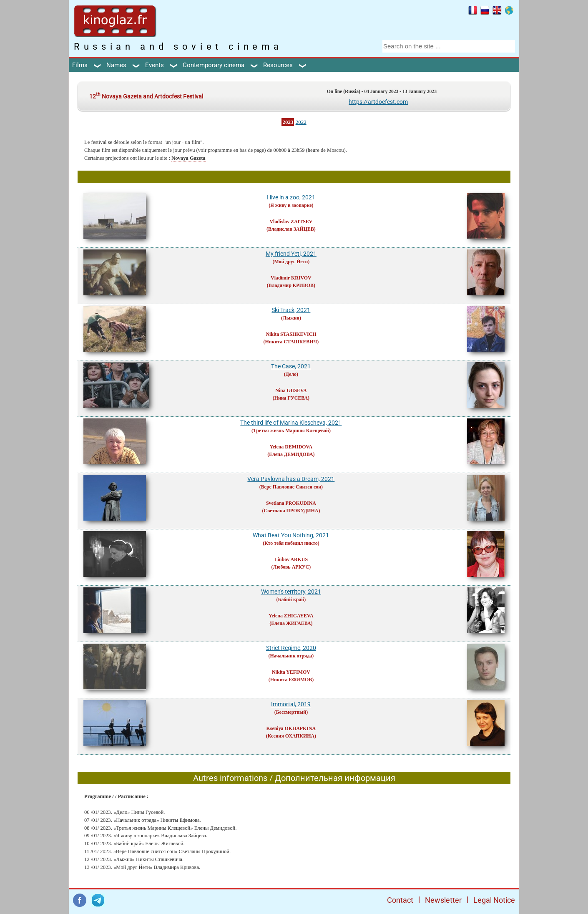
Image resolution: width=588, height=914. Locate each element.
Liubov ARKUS (291, 559)
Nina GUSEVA (291, 390)
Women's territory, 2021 (291, 592)
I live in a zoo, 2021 (291, 197)
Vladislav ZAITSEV (291, 222)
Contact (400, 900)
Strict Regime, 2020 (291, 648)
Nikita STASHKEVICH (291, 334)
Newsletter (443, 900)
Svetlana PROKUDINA (291, 503)
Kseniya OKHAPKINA (291, 728)
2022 (301, 122)
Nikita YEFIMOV (291, 672)
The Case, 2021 (291, 366)
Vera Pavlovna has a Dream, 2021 (291, 479)
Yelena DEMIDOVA (291, 447)
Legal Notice (494, 900)
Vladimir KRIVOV (291, 278)
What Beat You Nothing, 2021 (291, 535)
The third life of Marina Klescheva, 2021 (291, 423)
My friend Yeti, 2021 (291, 254)
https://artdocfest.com (378, 102)
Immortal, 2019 (291, 704)
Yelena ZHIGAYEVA (291, 616)
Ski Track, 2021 (291, 310)
